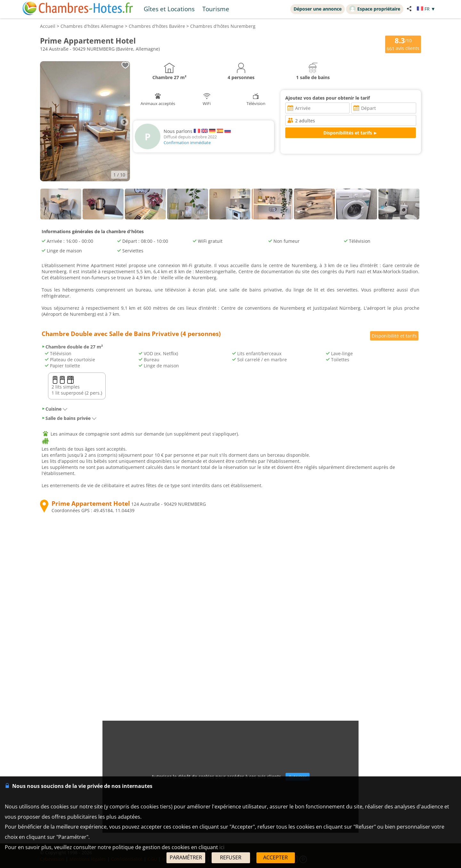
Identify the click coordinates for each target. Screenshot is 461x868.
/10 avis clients (403, 44)
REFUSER (231, 857)
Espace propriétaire (375, 9)
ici (222, 847)
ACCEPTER (275, 857)
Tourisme (216, 9)
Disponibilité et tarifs (394, 336)
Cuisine (55, 409)
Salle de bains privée (69, 418)
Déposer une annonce (318, 9)
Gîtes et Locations (169, 9)
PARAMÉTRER (186, 857)
